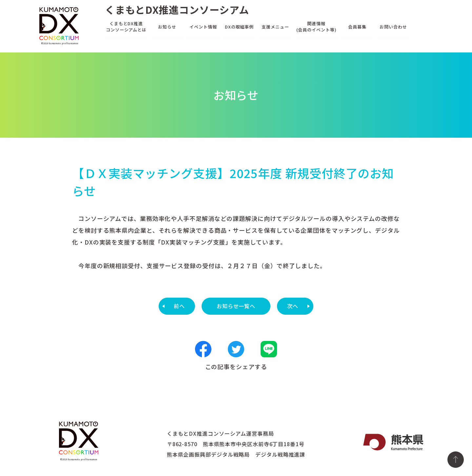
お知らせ (167, 26)
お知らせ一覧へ (236, 306)
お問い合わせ (393, 26)
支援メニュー (275, 26)
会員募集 (357, 26)
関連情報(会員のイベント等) (316, 27)
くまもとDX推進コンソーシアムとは (126, 27)
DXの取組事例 (239, 26)
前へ (179, 306)
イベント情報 (203, 26)
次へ (293, 306)
